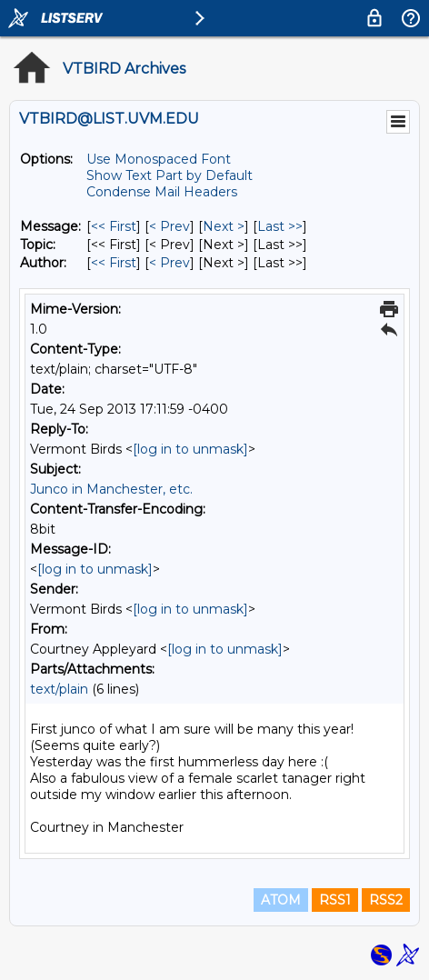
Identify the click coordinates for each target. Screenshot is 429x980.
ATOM (281, 900)
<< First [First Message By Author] (114, 263)
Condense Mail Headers (162, 192)
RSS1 (335, 900)
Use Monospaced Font (159, 159)
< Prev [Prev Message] (170, 226)
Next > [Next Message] (224, 226)
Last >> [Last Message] (280, 226)
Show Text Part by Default (170, 175)
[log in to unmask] (190, 449)
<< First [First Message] (114, 226)
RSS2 (386, 900)
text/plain (59, 689)
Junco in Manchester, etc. (111, 489)
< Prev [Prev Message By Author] (170, 263)
